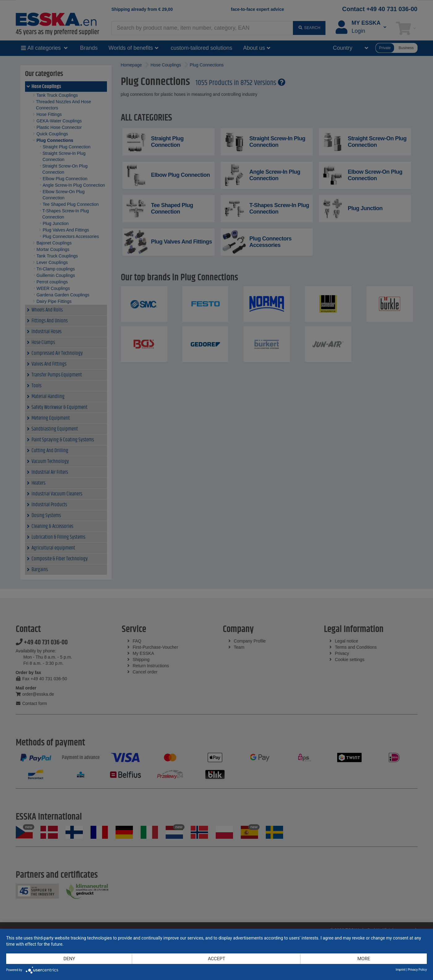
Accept (216, 959)
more (364, 959)
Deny (69, 959)
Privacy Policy (417, 970)
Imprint (401, 970)
